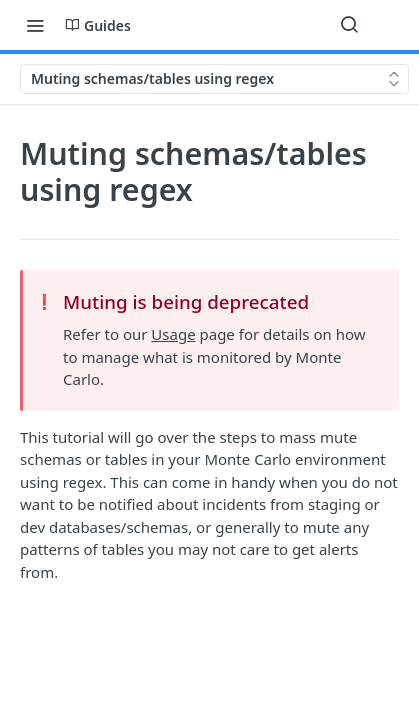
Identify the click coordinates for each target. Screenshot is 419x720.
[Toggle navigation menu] (35, 25)
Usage (173, 334)
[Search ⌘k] (349, 25)
